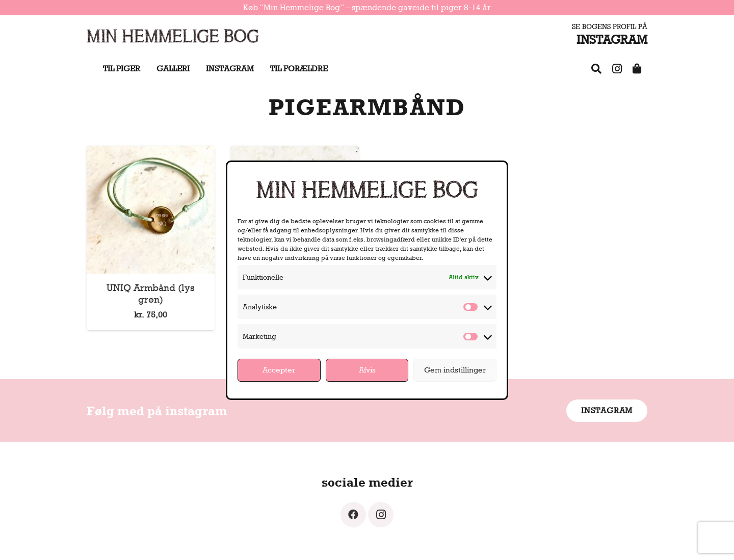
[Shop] (637, 69)
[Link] (173, 36)
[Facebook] (353, 515)
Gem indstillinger (455, 370)
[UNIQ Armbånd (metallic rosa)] (295, 153)
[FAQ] (596, 69)
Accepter (279, 370)
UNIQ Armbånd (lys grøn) (151, 293)
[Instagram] (617, 69)
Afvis (367, 370)
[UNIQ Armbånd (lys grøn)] (151, 153)
